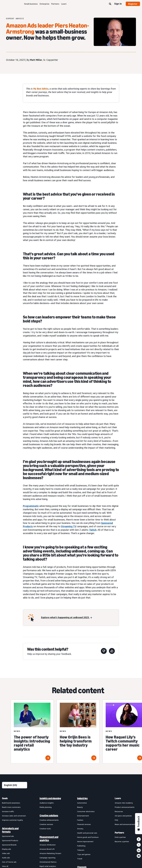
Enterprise (45, 4)
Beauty (80, 807)
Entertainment (83, 816)
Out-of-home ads (9, 862)
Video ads (6, 853)
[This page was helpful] (112, 651)
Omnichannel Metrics (48, 862)
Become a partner (122, 841)
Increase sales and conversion (14, 816)
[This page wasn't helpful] (104, 651)
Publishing (81, 846)
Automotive (82, 803)
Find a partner (120, 837)
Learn (64, 4)
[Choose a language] (15, 785)
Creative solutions (49, 815)
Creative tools (45, 829)
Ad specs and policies (123, 816)
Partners (55, 4)
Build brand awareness (11, 803)
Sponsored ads (8, 836)
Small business (31, 4)
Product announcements (125, 807)
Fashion (80, 820)
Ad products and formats (10, 830)
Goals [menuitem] (5, 798)
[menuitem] (15, 803)
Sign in (118, 4)
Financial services (84, 824)
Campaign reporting (47, 858)
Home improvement (85, 841)
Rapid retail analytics (48, 866)
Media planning (46, 807)
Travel (80, 859)
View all (5, 866)
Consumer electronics (86, 811)
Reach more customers (11, 807)
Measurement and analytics (49, 839)
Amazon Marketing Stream (50, 853)
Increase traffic (8, 811)
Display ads (6, 849)
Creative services (46, 824)
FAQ (116, 820)
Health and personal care (87, 833)
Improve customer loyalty (12, 820)
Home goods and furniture (88, 837)
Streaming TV (69, 526)
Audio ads (6, 858)
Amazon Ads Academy (124, 803)
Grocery (80, 829)
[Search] (110, 4)
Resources (119, 811)
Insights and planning (50, 798)
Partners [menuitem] (119, 833)
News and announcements (125, 824)
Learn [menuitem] (118, 798)
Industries (82, 798)
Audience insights (47, 803)
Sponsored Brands (9, 845)
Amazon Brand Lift (47, 849)
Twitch (93, 530)
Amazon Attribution (48, 845)
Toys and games (84, 854)
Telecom (81, 850)
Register (133, 4)
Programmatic (31, 506)
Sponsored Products (10, 840)
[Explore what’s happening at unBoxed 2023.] (67, 618)
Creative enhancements (49, 820)
